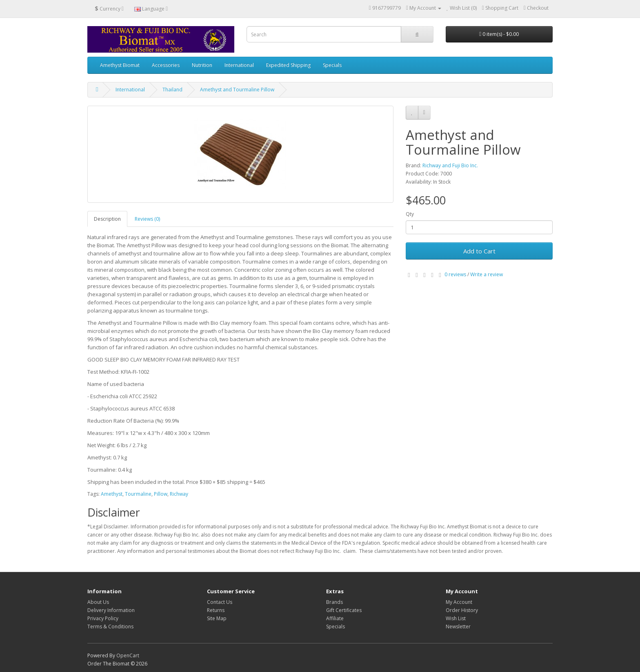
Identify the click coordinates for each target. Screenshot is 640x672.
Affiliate (335, 618)
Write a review (487, 274)
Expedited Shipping (288, 65)
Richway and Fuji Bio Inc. (450, 165)
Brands (334, 602)
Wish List (456, 618)
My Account (459, 602)
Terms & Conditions (110, 627)
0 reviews (455, 274)
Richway (179, 494)
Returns (216, 610)
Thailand (172, 90)
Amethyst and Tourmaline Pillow (237, 90)
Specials (332, 65)
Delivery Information (111, 610)
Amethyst (112, 494)
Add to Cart (479, 251)
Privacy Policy (103, 618)
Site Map (217, 618)
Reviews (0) (147, 219)
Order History (462, 610)
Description (107, 219)
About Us (98, 602)
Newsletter (458, 627)
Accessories (166, 65)
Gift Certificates (344, 610)
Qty (410, 214)
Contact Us (220, 602)
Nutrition (202, 65)
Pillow (161, 494)
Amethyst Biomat (120, 65)
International (239, 65)
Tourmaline (138, 494)
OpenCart (128, 655)
